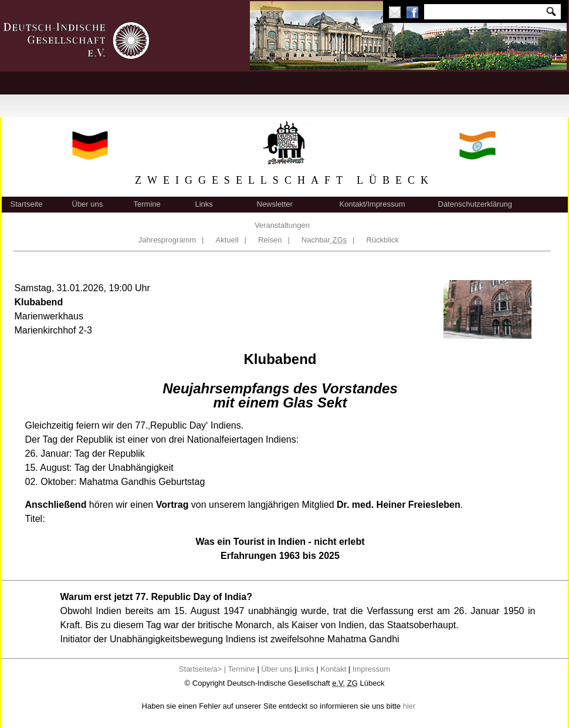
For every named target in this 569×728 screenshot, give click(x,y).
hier (409, 706)
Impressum (371, 669)
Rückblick (382, 240)
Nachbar (324, 240)
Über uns (88, 204)
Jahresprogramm (167, 240)
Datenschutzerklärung (475, 204)
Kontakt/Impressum (372, 204)
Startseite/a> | (204, 669)
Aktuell (227, 240)
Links (204, 204)
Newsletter (275, 204)
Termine (147, 204)
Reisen (270, 240)
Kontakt (333, 669)
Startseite (27, 204)
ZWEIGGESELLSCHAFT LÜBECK (284, 180)
